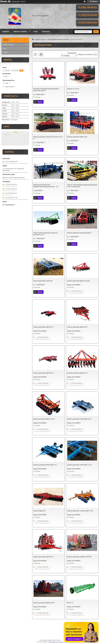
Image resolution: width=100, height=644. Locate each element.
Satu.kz (59, 640)
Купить (40, 102)
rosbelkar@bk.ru (10, 205)
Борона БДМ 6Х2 (39, 511)
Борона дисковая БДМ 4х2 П (43, 327)
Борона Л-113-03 (73, 89)
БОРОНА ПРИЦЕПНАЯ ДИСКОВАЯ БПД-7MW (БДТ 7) (46, 90)
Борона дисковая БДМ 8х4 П (43, 557)
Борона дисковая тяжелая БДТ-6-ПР (80, 511)
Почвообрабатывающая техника (58, 39)
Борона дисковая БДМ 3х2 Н (77, 373)
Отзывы (5, 52)
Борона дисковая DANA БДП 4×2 (45, 465)
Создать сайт (15, 1)
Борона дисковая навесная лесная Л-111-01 (48, 138)
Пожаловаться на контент (56, 642)
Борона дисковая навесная (43, 281)
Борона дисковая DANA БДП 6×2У (79, 419)
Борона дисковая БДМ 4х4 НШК (78, 281)
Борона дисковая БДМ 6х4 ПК (44, 603)
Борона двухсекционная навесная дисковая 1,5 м (45, 234)
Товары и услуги (20, 32)
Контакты (46, 32)
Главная (6, 32)
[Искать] (96, 32)
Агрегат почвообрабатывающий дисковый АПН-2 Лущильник (82, 186)
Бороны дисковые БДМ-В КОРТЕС (79, 557)
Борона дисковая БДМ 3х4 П (77, 327)
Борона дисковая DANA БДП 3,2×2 (79, 465)
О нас (35, 32)
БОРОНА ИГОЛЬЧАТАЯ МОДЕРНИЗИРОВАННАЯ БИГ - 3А (46, 186)
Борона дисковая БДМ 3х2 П (43, 373)
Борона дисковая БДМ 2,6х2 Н (44, 419)
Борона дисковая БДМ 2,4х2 (77, 137)
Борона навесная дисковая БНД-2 (79, 233)
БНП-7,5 (70, 603)
